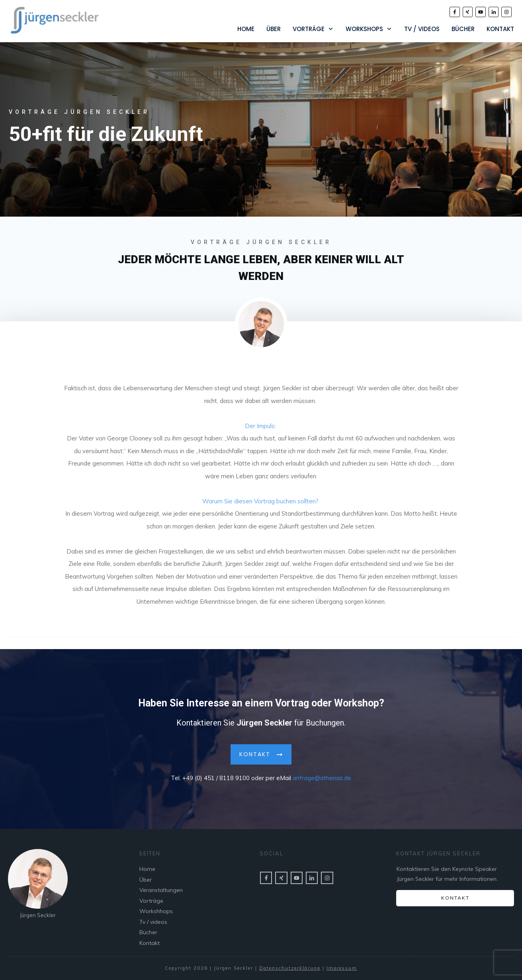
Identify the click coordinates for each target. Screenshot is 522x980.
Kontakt (150, 943)
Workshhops (156, 911)
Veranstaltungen (161, 890)
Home (147, 869)
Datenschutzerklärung (290, 968)
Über (146, 880)
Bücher (148, 932)
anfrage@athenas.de (322, 775)
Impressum (342, 968)
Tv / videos (153, 922)
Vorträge (151, 901)
